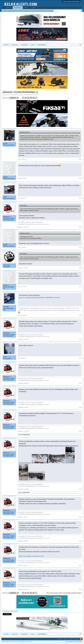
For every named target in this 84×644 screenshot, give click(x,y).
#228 (80, 315)
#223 (80, 198)
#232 (80, 407)
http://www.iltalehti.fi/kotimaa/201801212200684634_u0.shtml (39, 298)
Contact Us (60, 639)
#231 (80, 383)
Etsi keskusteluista (8, 10)
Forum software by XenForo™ (17, 642)
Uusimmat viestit (20, 10)
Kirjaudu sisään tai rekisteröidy (71, 2)
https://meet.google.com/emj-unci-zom (31, 556)
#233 (80, 431)
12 (36, 98)
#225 (80, 247)
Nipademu (7, 217)
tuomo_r (6, 285)
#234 (80, 489)
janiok (5, 244)
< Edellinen (13, 98)
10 (31, 98)
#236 (80, 541)
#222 (80, 178)
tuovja (5, 143)
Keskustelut (18, 8)
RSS (81, 639)
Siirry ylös (76, 639)
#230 (80, 358)
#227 (80, 287)
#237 (80, 565)
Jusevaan (7, 265)
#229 (80, 339)
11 (33, 98)
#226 (80, 268)
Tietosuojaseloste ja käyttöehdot (74, 642)
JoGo (5, 197)
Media (26, 8)
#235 (80, 517)
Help (65, 639)
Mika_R (21, 492)
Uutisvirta (8, 8)
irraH (5, 357)
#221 (80, 159)
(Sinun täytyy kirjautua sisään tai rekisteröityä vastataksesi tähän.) (64, 593)
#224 (80, 227)
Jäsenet (33, 8)
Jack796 (6, 307)
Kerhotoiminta (13, 95)
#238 (80, 589)
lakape (31, 95)
